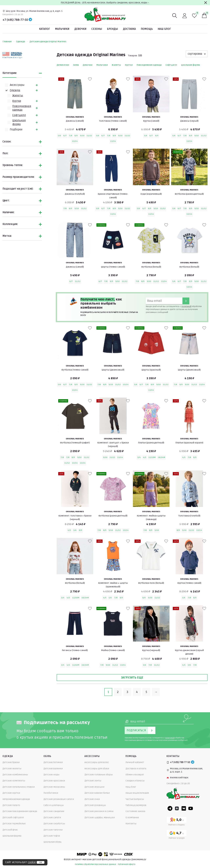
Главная (9, 42)
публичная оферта (127, 864)
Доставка (129, 29)
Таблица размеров (136, 805)
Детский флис (10, 830)
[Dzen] (177, 808)
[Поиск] (175, 16)
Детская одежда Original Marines (48, 42)
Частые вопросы (135, 799)
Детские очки (92, 799)
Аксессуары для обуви (97, 769)
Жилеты (18, 96)
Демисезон (63, 65)
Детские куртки (11, 793)
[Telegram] (30, 20)
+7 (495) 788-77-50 (15, 20)
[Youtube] (191, 808)
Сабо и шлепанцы (54, 805)
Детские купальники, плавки (19, 787)
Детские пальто (11, 805)
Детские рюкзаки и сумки (99, 811)
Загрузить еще (132, 678)
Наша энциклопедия (137, 793)
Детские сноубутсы (54, 824)
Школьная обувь (52, 842)
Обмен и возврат (135, 775)
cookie (32, 862)
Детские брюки (11, 762)
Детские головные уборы (99, 775)
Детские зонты (93, 781)
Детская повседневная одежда (20, 811)
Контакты (131, 824)
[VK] (184, 808)
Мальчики (62, 29)
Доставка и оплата (136, 769)
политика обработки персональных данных (95, 864)
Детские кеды (51, 775)
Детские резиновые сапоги (59, 799)
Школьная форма (190, 65)
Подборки (16, 130)
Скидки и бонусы (135, 781)
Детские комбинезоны (15, 775)
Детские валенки (53, 769)
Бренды (112, 29)
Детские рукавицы (95, 805)
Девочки (80, 29)
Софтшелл (19, 115)
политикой (186, 306)
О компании (132, 817)
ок (41, 862)
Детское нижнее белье (97, 793)
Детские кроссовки (54, 781)
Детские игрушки (94, 787)
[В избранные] (90, 79)
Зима (76, 65)
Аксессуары (17, 85)
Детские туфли (52, 836)
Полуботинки (51, 793)
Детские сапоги (52, 817)
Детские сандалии (54, 811)
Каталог (45, 29)
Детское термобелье (14, 824)
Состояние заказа (135, 811)
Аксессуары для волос (97, 762)
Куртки (17, 101)
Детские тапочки (53, 830)
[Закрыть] (206, 3)
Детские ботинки (53, 762)
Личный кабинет (135, 762)
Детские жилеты (12, 769)
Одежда (22, 42)
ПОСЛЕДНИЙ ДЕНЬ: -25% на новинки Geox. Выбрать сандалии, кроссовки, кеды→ (105, 3)
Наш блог (164, 29)
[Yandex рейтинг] (177, 822)
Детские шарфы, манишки (100, 817)
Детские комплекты (14, 781)
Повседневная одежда (149, 65)
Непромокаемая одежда (16, 799)
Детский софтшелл (13, 817)
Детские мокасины (54, 787)
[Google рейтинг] (177, 835)
